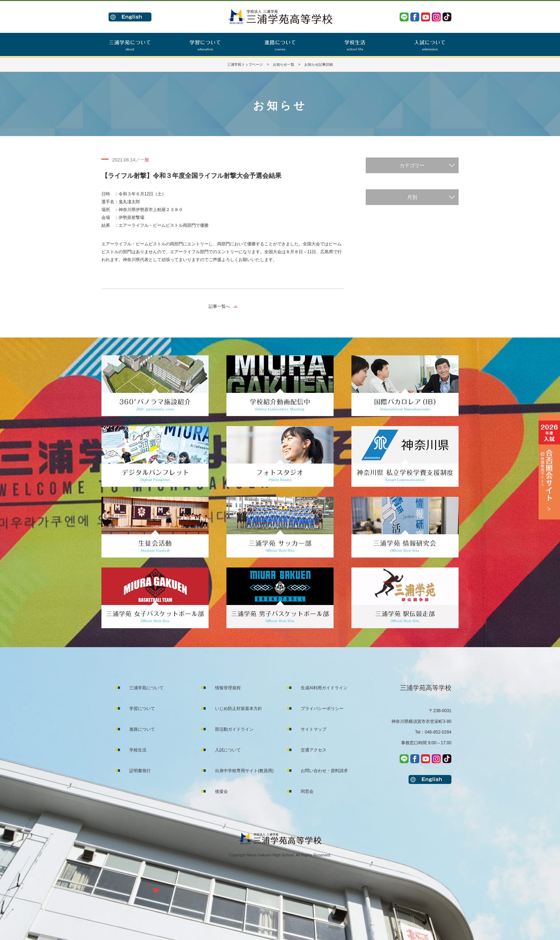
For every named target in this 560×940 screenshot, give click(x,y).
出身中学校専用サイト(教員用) (244, 771)
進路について (142, 729)
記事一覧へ (219, 306)
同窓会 (307, 791)
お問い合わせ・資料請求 (324, 771)
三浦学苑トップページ (245, 64)
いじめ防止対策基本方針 (239, 709)
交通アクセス (314, 750)
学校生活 (138, 750)
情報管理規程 (228, 688)
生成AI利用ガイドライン (324, 688)
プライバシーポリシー (322, 709)
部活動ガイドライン (234, 729)
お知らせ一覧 (284, 64)
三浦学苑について (146, 688)
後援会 (221, 791)
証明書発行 (140, 771)
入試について (228, 750)
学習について (142, 709)
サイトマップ (314, 729)
